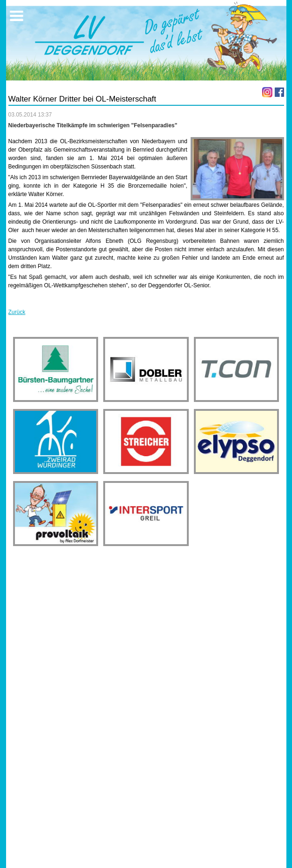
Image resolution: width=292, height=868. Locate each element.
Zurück (17, 312)
